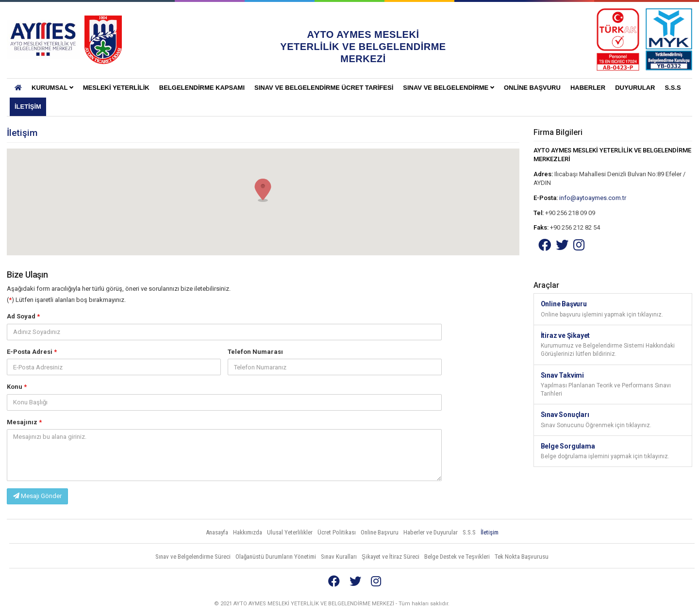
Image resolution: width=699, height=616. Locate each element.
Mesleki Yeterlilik (116, 88)
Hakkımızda (248, 532)
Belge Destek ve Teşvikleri (457, 557)
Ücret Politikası (337, 532)
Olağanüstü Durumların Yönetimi (276, 557)
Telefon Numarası (255, 352)
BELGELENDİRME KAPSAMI (202, 88)
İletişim (28, 107)
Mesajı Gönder (37, 496)
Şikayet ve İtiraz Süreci (391, 557)
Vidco (674, 604)
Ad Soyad (23, 316)
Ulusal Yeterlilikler (290, 532)
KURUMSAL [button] (52, 88)
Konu (17, 387)
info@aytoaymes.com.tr (593, 198)
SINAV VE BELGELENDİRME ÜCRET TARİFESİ (324, 88)
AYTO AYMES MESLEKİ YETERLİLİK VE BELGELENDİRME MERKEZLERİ (43, 40)
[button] (263, 190)
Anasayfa (217, 532)
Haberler (588, 88)
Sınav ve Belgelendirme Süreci (193, 557)
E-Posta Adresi (32, 352)
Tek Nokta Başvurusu (522, 557)
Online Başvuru (532, 88)
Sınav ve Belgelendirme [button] (449, 88)
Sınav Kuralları (339, 557)
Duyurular (635, 88)
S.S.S (673, 88)
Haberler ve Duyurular (431, 532)
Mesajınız (24, 422)
